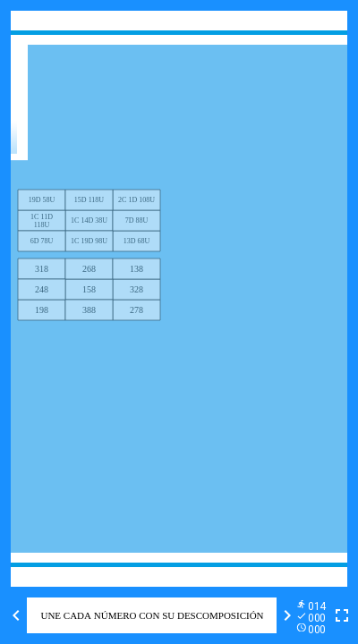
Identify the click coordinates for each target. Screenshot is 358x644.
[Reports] (315, 616)
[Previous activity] (16, 615)
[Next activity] (287, 615)
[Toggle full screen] (342, 615)
